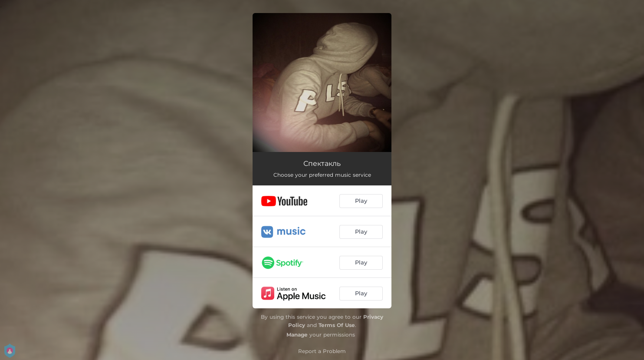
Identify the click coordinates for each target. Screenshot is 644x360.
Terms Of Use (337, 325)
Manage (297, 335)
